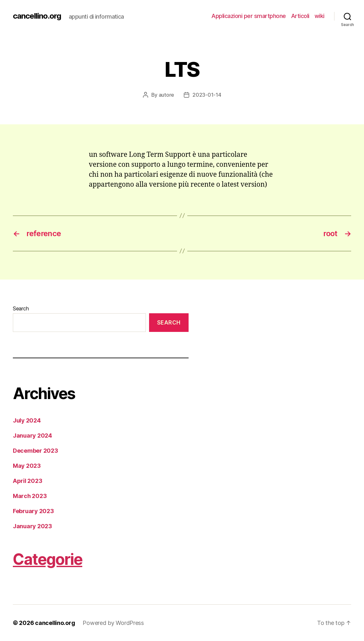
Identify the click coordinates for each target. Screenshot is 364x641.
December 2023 (36, 451)
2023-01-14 (207, 95)
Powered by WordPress (113, 623)
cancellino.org (37, 16)
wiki (320, 16)
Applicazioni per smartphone (249, 16)
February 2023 (33, 511)
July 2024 (27, 420)
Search (21, 308)
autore (166, 95)
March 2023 (30, 496)
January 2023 (32, 526)
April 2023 (27, 481)
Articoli (300, 16)
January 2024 (32, 436)
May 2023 (27, 466)
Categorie (48, 559)
